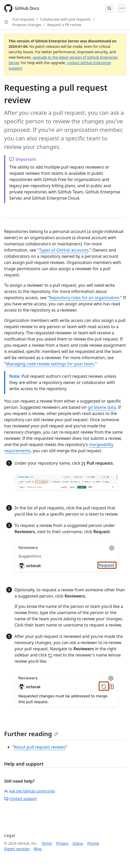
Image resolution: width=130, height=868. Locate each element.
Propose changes (27, 25)
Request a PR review (64, 25)
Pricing (93, 843)
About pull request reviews (40, 747)
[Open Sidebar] (6, 22)
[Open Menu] (122, 8)
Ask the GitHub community (30, 791)
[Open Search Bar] (109, 8)
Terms (47, 843)
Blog (38, 849)
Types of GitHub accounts (64, 250)
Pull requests (23, 19)
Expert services (17, 849)
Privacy (62, 843)
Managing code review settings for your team (50, 364)
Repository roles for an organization (84, 298)
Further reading (31, 734)
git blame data (102, 407)
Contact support (20, 799)
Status (78, 843)
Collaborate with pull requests (65, 19)
